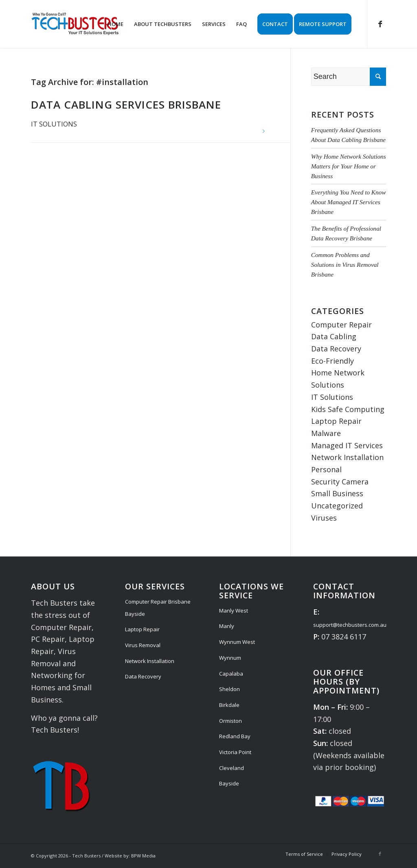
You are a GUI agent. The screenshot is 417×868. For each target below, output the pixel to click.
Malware (326, 433)
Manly (227, 626)
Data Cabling (334, 336)
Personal (326, 469)
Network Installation (347, 457)
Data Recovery (336, 349)
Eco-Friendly (333, 361)
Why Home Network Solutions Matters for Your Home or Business (349, 166)
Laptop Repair (336, 421)
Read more (264, 131)
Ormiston (230, 721)
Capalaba (231, 674)
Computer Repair (341, 325)
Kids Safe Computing (348, 409)
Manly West (234, 611)
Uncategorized (337, 506)
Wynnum (230, 658)
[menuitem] (115, 24)
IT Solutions (54, 124)
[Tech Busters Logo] (75, 24)
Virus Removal (143, 645)
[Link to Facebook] (380, 24)
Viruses (324, 518)
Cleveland (232, 768)
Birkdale (229, 705)
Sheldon (229, 689)
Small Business (337, 493)
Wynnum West (237, 642)
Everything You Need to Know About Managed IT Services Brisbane (349, 202)
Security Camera (340, 482)
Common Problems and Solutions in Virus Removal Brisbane (345, 265)
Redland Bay (235, 736)
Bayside (229, 783)
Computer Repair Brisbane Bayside (158, 608)
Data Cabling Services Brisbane (126, 105)
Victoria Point (235, 752)
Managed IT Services (347, 445)
